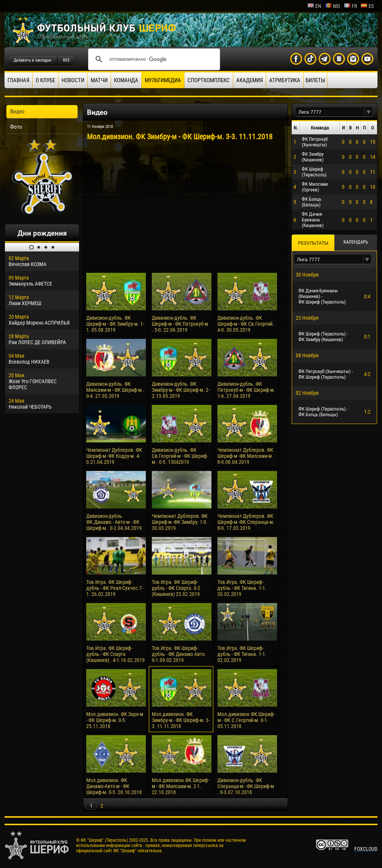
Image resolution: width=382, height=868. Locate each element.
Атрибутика (285, 80)
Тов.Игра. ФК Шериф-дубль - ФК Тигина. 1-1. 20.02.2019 (242, 588)
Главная (18, 80)
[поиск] (153, 59)
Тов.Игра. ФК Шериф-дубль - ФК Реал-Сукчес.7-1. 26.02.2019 (115, 588)
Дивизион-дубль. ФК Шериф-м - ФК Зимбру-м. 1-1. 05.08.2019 (115, 324)
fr (350, 6)
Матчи (99, 80)
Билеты (315, 80)
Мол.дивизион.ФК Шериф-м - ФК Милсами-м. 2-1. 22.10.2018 (181, 786)
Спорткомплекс (209, 80)
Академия (249, 80)
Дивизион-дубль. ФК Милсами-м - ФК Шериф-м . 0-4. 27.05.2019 (115, 390)
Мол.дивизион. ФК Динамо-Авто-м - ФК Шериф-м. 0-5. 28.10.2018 (114, 786)
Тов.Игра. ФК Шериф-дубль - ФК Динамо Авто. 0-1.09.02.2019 (179, 654)
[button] (369, 112)
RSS (66, 60)
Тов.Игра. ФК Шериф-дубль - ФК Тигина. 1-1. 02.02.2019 (242, 654)
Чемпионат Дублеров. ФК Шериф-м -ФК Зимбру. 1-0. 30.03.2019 (180, 522)
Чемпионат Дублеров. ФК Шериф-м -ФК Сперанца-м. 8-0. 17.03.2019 (246, 522)
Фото (16, 127)
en (314, 6)
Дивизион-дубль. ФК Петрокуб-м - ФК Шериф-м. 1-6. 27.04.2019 (246, 390)
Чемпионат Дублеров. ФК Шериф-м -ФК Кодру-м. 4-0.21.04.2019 (114, 456)
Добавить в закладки (33, 60)
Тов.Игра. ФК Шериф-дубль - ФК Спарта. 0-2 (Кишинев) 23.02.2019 (176, 588)
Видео (17, 111)
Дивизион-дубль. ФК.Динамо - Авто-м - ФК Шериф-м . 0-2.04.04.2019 (114, 522)
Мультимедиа (163, 80)
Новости (73, 80)
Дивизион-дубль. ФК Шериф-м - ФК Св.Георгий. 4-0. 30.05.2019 (246, 324)
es (367, 6)
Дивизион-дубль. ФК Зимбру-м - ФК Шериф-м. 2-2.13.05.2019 (181, 390)
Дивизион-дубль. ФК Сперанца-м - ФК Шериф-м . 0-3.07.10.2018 (246, 786)
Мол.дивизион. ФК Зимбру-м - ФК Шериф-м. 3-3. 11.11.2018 (181, 720)
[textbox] (330, 112)
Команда (126, 80)
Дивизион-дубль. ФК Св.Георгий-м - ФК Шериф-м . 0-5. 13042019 (180, 456)
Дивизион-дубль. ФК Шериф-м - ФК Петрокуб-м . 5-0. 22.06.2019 (180, 324)
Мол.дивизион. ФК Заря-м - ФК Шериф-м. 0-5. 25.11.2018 (115, 720)
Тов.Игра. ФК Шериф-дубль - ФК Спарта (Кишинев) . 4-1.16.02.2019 (115, 654)
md (333, 6)
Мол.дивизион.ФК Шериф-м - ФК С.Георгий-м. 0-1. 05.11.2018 (246, 720)
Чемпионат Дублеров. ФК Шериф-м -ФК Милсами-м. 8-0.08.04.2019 (245, 456)
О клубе (45, 80)
